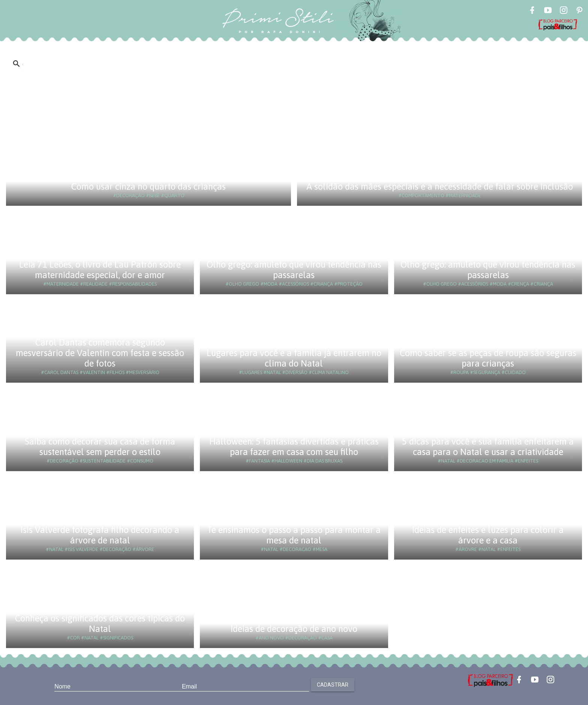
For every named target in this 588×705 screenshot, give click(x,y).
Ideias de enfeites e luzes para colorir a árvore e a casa (488, 535)
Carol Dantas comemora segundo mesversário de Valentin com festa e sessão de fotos (100, 353)
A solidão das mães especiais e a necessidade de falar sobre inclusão (440, 186)
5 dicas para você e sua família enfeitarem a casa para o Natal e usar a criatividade (488, 447)
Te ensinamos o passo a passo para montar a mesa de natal (294, 535)
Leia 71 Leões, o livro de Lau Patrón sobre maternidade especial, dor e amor (100, 270)
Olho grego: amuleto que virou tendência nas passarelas (294, 270)
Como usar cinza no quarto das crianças (148, 186)
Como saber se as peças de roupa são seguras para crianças (488, 358)
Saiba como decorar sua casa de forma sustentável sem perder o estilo (100, 447)
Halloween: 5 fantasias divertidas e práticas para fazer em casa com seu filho (294, 447)
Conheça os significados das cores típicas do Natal (100, 623)
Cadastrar (333, 685)
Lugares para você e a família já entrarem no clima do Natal (294, 358)
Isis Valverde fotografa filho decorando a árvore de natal (100, 535)
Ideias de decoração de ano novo (294, 629)
